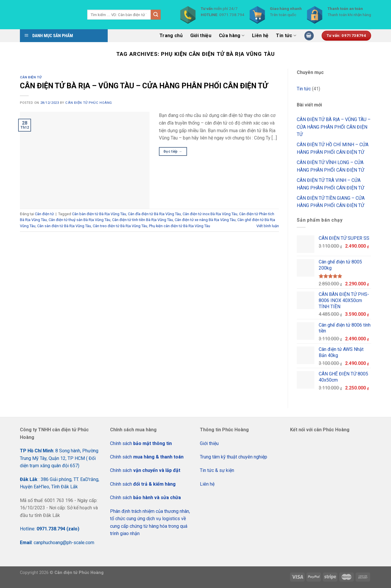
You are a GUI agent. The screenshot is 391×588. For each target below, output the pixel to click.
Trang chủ (171, 36)
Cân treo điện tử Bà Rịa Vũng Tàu (120, 226)
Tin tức (286, 36)
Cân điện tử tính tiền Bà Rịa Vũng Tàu (143, 220)
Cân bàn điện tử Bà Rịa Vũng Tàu (99, 214)
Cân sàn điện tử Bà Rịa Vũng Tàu (64, 226)
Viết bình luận (268, 226)
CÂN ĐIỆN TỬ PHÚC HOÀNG (89, 103)
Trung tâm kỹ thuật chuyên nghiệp (234, 457)
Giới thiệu (201, 36)
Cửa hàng (232, 36)
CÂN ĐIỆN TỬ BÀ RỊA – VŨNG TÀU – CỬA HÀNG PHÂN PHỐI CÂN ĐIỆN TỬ (144, 86)
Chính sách (141, 443)
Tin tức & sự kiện (217, 470)
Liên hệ (260, 36)
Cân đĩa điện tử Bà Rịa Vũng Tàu (154, 214)
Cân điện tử (31, 77)
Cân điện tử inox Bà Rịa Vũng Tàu (210, 214)
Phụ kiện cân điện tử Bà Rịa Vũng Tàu (180, 226)
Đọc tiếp (173, 152)
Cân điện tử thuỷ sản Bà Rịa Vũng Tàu (79, 220)
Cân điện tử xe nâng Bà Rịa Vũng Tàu (205, 220)
